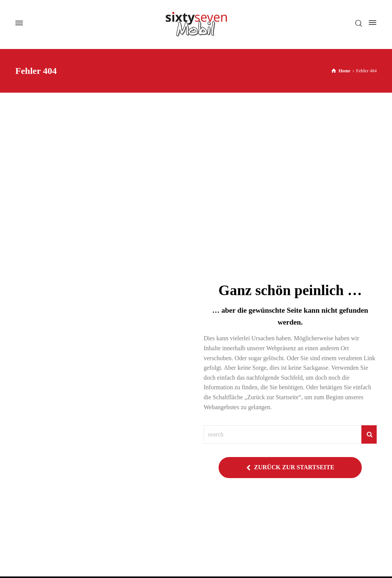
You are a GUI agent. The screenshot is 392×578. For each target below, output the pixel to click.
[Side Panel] (371, 23)
